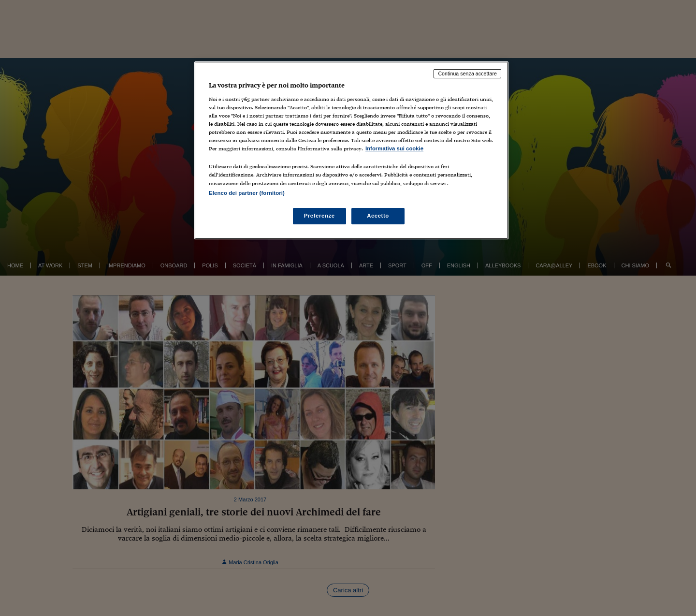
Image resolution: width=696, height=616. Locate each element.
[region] (351, 150)
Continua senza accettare (467, 73)
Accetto (378, 216)
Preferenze (319, 216)
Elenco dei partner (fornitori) (247, 193)
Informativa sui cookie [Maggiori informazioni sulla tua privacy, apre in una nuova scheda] (394, 148)
